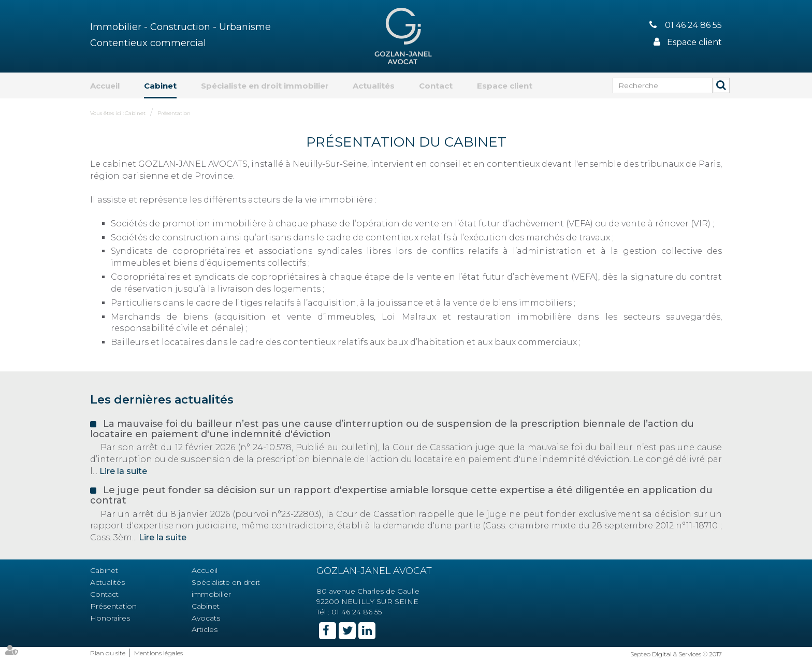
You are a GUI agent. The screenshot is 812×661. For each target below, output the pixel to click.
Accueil (105, 86)
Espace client (694, 42)
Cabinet (160, 86)
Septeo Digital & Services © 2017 (676, 654)
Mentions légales (158, 653)
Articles (205, 629)
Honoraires (110, 618)
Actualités (374, 86)
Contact (436, 86)
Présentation (174, 113)
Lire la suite (123, 471)
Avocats (206, 618)
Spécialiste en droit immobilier (265, 86)
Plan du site (108, 653)
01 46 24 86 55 (693, 25)
